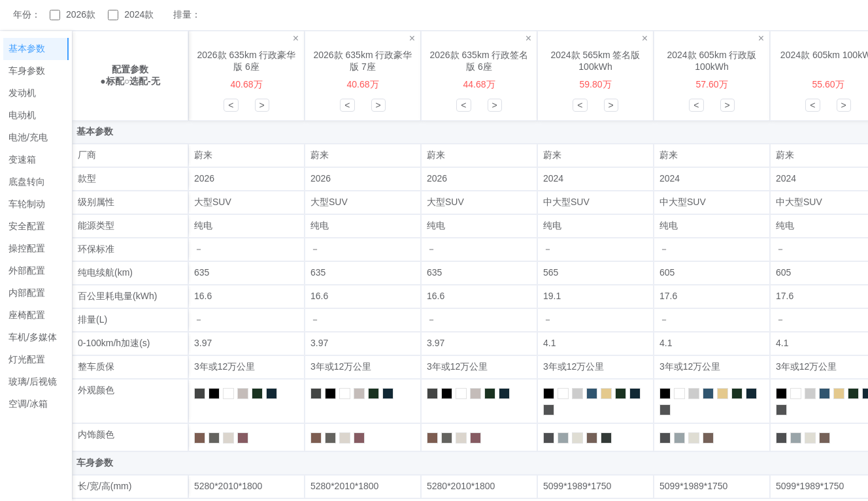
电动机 (22, 115)
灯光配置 (27, 359)
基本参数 (27, 48)
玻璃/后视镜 (33, 381)
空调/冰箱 (28, 404)
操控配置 (27, 248)
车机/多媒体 (33, 337)
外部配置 (27, 270)
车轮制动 (27, 204)
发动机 (22, 93)
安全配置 (27, 226)
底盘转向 (27, 182)
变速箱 (22, 159)
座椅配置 (27, 315)
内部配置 (27, 293)
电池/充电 (28, 137)
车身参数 (27, 71)
